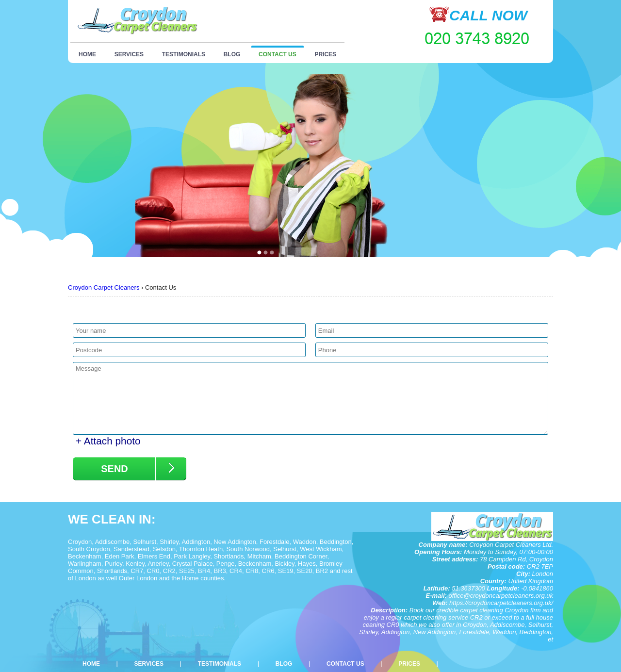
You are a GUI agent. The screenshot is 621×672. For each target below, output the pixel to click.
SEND (114, 469)
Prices (325, 54)
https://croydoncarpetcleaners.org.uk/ (501, 603)
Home (87, 54)
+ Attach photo (108, 441)
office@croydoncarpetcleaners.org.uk (501, 596)
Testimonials (184, 54)
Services (129, 54)
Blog (232, 54)
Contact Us (278, 54)
